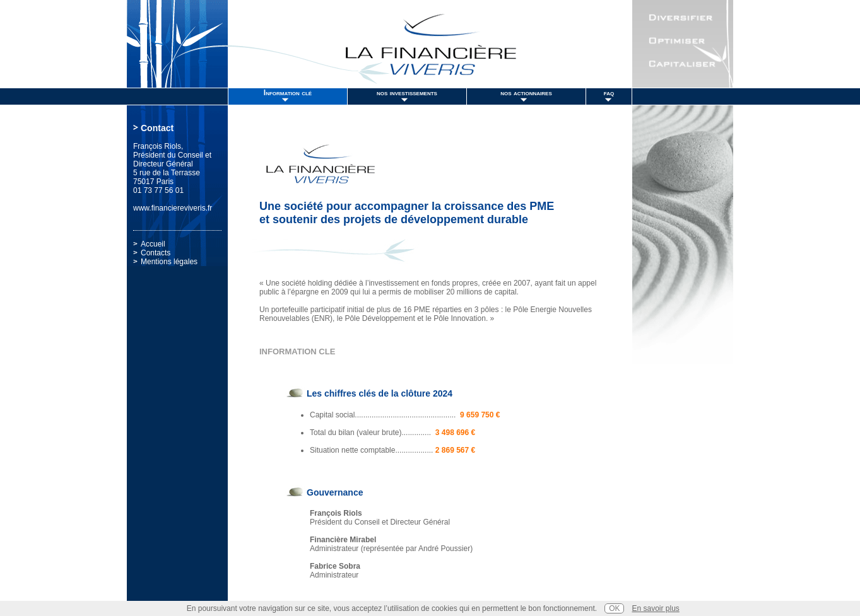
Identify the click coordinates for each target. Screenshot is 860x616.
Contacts (156, 253)
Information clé (288, 93)
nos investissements (407, 93)
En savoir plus (655, 608)
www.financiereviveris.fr (173, 208)
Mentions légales (169, 262)
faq (609, 93)
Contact (157, 128)
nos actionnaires (526, 93)
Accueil (153, 244)
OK (614, 608)
